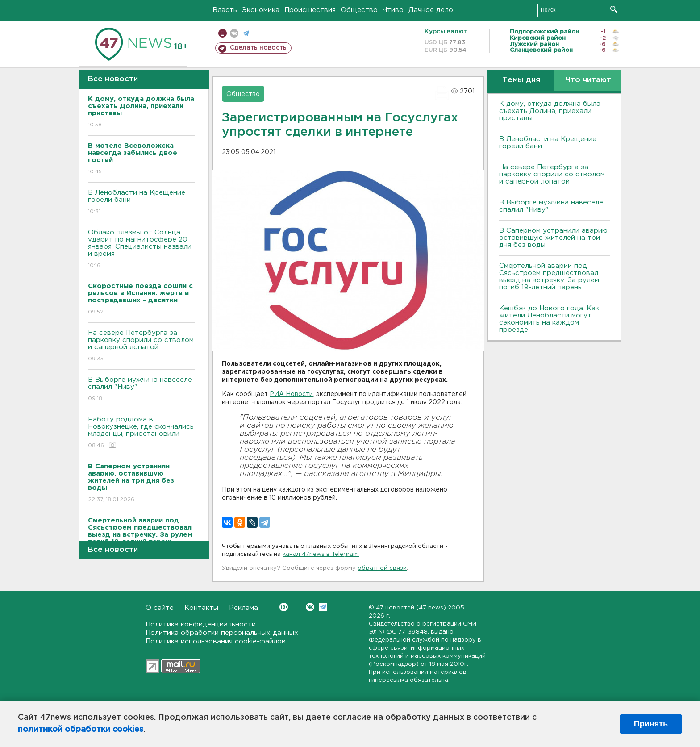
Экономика (261, 10)
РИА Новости (291, 394)
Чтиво (393, 10)
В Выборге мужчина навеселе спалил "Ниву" (141, 390)
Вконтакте (284, 607)
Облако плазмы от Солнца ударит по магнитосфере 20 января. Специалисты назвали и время (141, 249)
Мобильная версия (223, 33)
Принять (651, 724)
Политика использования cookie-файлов (216, 641)
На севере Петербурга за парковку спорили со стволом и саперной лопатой (141, 346)
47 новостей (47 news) (411, 608)
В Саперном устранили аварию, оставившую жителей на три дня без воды (554, 238)
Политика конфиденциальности (201, 624)
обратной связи (382, 568)
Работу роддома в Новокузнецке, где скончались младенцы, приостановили (141, 433)
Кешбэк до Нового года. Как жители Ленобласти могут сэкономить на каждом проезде (549, 319)
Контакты (201, 608)
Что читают (588, 80)
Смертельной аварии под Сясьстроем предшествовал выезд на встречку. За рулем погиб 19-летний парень (549, 277)
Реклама (244, 608)
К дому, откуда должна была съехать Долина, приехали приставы (550, 111)
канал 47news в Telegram (321, 554)
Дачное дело (431, 10)
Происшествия (310, 10)
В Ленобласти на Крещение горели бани (141, 202)
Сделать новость (258, 48)
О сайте (160, 608)
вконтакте (234, 33)
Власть (225, 10)
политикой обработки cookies (81, 730)
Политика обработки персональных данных (222, 633)
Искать (614, 9)
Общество (359, 10)
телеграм (246, 33)
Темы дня (521, 80)
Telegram (323, 607)
